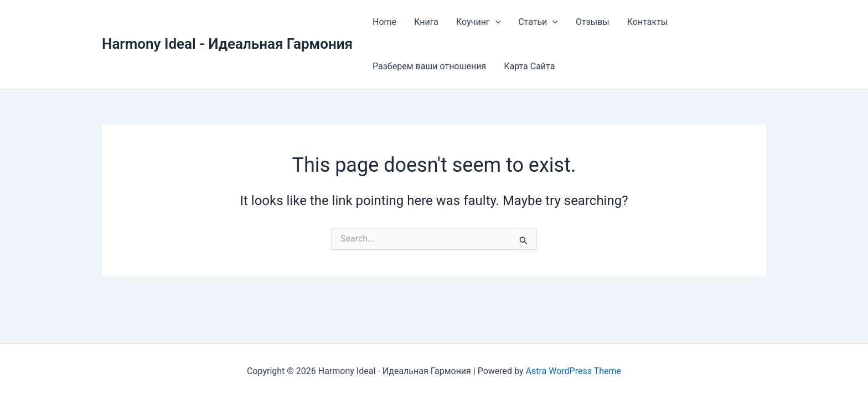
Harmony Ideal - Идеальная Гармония (227, 44)
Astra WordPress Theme (573, 371)
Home (384, 22)
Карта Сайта (529, 66)
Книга (426, 22)
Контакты (647, 22)
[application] (495, 22)
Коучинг (478, 22)
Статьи (538, 22)
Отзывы (593, 22)
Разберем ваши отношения (429, 66)
